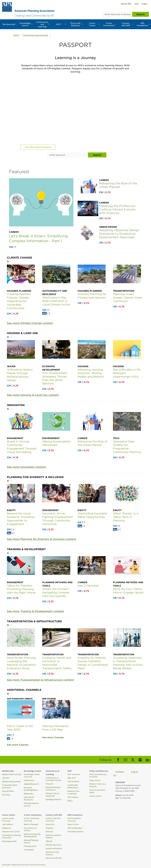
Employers (7, 828)
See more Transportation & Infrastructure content (40, 680)
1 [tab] (8, 261)
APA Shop (6, 795)
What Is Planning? (31, 824)
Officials (49, 841)
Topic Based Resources (29, 798)
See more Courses (18, 745)
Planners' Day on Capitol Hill (53, 795)
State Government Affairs (97, 791)
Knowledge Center (26, 24)
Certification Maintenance (73, 786)
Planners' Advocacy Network (98, 785)
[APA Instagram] (140, 759)
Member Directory (53, 845)
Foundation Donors (76, 832)
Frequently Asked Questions (10, 786)
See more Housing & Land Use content (33, 395)
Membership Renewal (11, 781)
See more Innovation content (26, 467)
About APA (126, 4)
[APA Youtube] (125, 759)
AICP (61, 24)
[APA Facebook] (118, 759)
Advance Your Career (11, 832)
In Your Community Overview (32, 820)
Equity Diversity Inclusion (52, 853)
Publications (29, 780)
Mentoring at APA (9, 841)
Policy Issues (95, 780)
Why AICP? (72, 778)
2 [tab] (11, 261)
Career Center (95, 24)
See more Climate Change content (30, 323)
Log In (144, 4)
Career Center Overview (8, 820)
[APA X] (133, 759)
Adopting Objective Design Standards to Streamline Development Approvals (119, 234)
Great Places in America (30, 829)
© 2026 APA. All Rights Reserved (13, 865)
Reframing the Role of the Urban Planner (118, 185)
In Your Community (110, 24)
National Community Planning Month (32, 835)
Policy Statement (31, 865)
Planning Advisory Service (31, 804)
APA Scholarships (75, 828)
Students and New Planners (53, 836)
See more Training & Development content (35, 611)
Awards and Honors (54, 848)
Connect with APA (128, 24)
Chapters (50, 828)
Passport (49, 784)
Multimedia (28, 794)
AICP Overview (74, 774)
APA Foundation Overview (74, 820)
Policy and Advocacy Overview (98, 776)
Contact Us (119, 774)
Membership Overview (12, 774)
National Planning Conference (53, 789)
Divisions (49, 832)
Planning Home (30, 846)
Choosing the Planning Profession (11, 836)
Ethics (70, 801)
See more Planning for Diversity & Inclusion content (42, 539)
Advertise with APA (54, 858)
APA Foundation (144, 24)
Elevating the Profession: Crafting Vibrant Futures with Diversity (117, 209)
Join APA (6, 778)
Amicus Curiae (95, 796)
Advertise (42, 865)
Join (136, 4)
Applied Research (31, 784)
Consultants (29, 850)
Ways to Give (73, 824)
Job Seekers (8, 824)
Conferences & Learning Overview (54, 779)
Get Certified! (73, 781)
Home (16, 35)
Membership (9, 24)
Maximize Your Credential (74, 792)
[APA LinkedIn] (148, 759)
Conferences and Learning (43, 24)
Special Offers (8, 791)
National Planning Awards (31, 841)
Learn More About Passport (38, 147)
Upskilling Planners (54, 799)
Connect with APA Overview (53, 820)
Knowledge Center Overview (32, 776)
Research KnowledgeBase (31, 789)
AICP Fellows (73, 797)
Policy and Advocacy (77, 24)
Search (141, 14)
